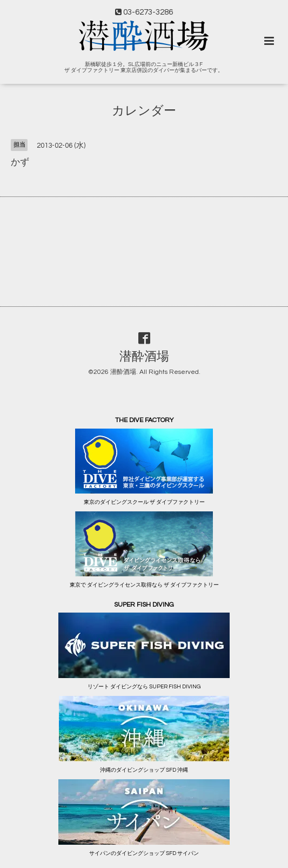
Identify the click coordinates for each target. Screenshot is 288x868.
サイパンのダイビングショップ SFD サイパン (144, 853)
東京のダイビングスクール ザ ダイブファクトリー (144, 502)
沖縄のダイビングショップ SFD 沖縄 (144, 770)
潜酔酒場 (144, 357)
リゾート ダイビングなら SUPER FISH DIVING (144, 687)
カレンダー (144, 111)
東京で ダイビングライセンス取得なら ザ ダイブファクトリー (144, 585)
